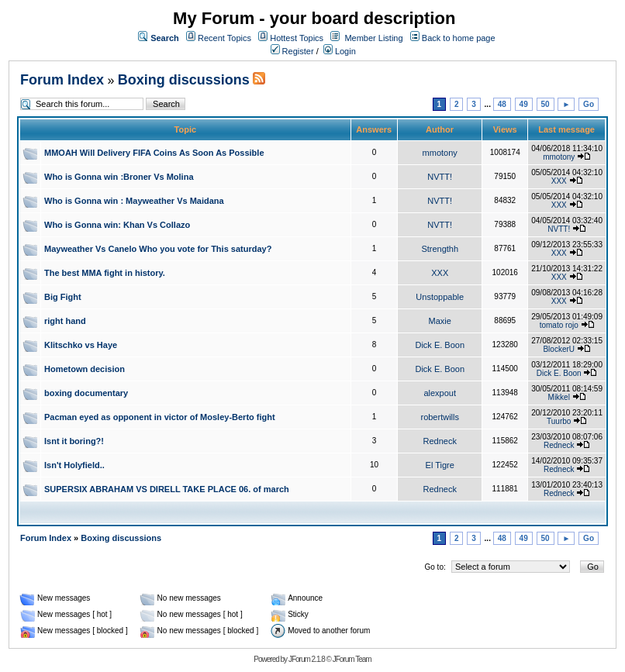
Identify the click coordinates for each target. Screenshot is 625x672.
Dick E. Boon (440, 345)
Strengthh (440, 249)
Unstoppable (440, 297)
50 (546, 104)
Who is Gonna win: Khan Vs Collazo (117, 225)
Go (589, 104)
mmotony (440, 153)
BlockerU (559, 349)
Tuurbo (559, 421)
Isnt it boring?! (74, 441)
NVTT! (440, 177)
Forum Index (62, 80)
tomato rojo (559, 325)
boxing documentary (86, 393)
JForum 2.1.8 (307, 659)
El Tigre (440, 465)
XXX (559, 181)
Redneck (440, 441)
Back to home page (459, 38)
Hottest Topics (297, 38)
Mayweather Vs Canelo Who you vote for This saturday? (158, 249)
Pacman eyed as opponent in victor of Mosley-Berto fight (160, 417)
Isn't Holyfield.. (74, 465)
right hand (65, 321)
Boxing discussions (184, 80)
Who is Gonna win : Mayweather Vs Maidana (134, 201)
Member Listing (373, 38)
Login (340, 51)
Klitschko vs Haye (81, 345)
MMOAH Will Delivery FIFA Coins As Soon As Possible (154, 153)
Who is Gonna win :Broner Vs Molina (119, 177)
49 (524, 104)
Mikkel (559, 397)
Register (292, 51)
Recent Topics (224, 38)
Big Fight (63, 297)
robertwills (440, 417)
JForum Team (352, 659)
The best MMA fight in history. (105, 273)
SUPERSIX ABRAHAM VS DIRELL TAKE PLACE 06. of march (167, 489)
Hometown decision (85, 369)
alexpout (440, 393)
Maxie (440, 321)
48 (502, 104)
